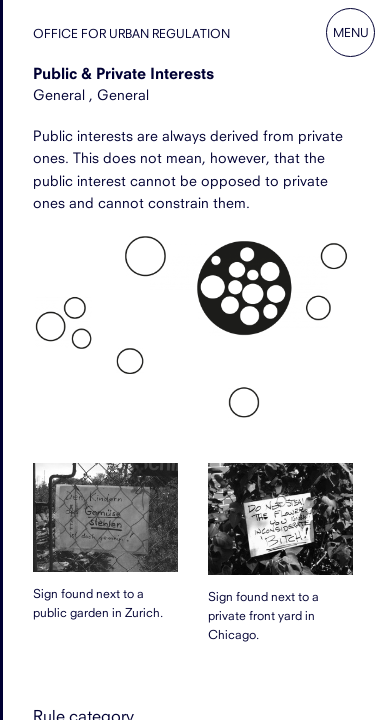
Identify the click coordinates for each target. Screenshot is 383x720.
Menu (351, 32)
